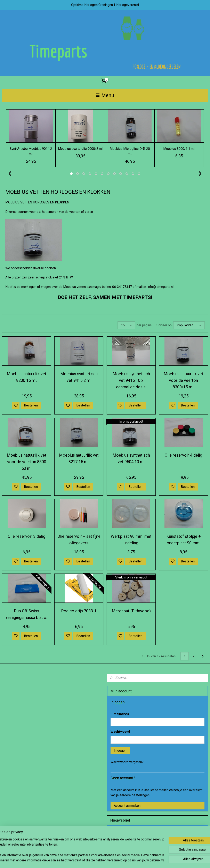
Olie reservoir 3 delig (27, 536)
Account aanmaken (127, 806)
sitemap (116, 860)
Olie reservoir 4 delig (183, 455)
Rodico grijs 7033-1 (79, 611)
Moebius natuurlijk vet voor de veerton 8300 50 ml (27, 462)
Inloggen (120, 751)
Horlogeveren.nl (128, 5)
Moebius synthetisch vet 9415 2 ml (79, 377)
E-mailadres (120, 714)
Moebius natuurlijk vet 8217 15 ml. (79, 458)
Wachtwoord (120, 732)
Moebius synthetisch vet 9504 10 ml (131, 458)
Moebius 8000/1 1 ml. (179, 149)
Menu (105, 95)
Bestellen (31, 405)
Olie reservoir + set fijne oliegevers (79, 540)
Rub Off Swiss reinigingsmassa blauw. (27, 614)
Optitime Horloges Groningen (92, 5)
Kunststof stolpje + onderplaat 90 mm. (184, 540)
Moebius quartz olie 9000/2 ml (80, 149)
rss (124, 860)
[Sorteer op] (189, 325)
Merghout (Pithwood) (131, 611)
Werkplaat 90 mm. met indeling (131, 540)
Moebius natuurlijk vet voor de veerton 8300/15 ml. (183, 380)
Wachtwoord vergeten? (127, 762)
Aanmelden (122, 843)
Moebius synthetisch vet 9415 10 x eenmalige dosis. (131, 380)
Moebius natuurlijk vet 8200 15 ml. (27, 377)
